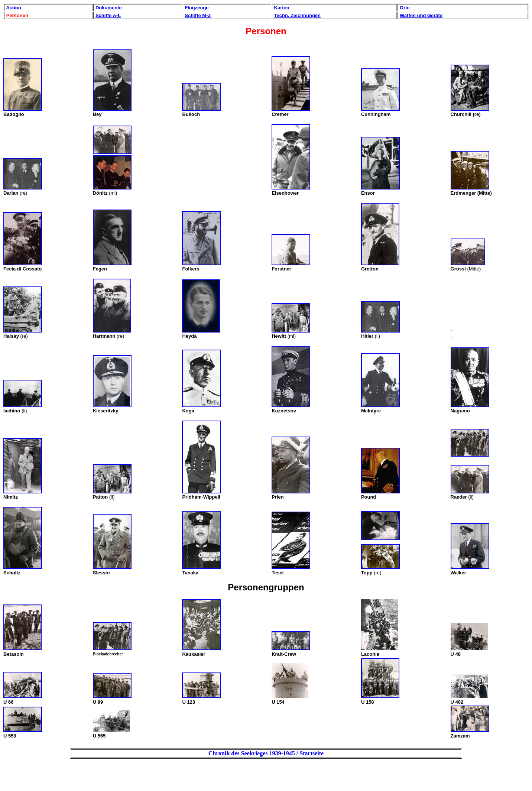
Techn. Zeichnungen (297, 15)
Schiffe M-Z (198, 15)
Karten (282, 8)
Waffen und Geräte (421, 15)
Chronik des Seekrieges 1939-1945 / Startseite (266, 753)
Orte (405, 8)
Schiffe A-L (108, 15)
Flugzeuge (197, 8)
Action (13, 8)
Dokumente (109, 8)
